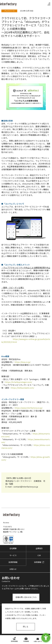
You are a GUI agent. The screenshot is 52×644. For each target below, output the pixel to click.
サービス (13, 555)
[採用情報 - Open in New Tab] (39, 562)
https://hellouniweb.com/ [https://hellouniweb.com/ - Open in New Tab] (22, 388)
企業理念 (39, 548)
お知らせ (13, 569)
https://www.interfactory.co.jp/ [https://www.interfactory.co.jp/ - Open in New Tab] (29, 408)
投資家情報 (13, 562)
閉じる (26, 627)
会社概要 (13, 548)
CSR (39, 555)
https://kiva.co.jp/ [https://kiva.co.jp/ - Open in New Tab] (23, 362)
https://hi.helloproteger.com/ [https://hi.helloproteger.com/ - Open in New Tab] (19, 382)
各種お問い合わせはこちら (26, 597)
